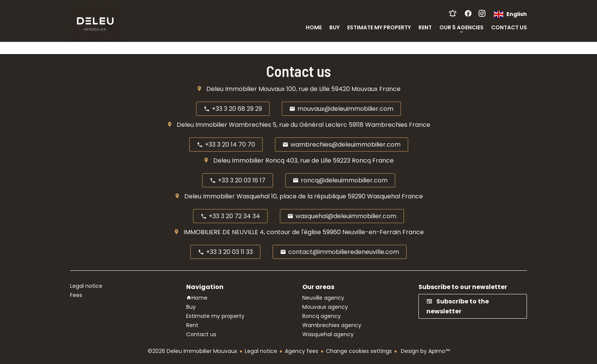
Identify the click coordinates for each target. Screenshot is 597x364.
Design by (425, 351)
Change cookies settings (359, 351)
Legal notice (261, 351)
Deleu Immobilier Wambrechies (224, 125)
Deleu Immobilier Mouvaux (246, 89)
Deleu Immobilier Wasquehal (227, 196)
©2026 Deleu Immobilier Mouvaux (192, 351)
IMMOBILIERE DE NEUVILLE (221, 232)
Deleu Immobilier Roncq (249, 160)
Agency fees (302, 351)
